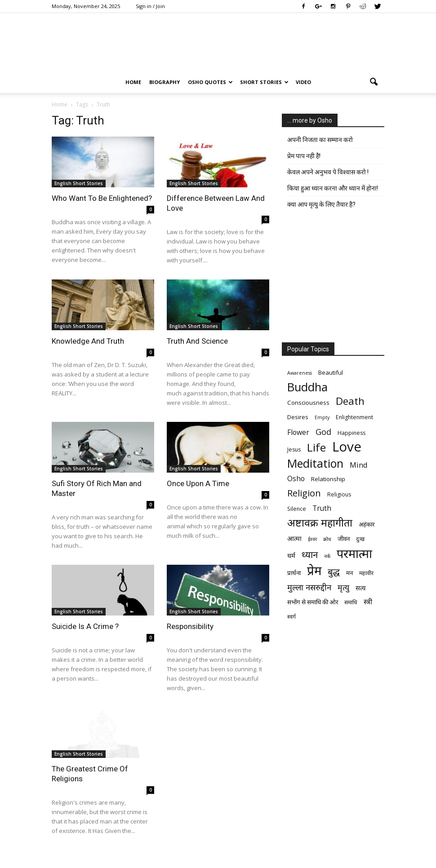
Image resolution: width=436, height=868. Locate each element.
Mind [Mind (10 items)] (359, 465)
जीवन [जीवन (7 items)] (344, 539)
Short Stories (264, 82)
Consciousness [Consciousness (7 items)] (308, 403)
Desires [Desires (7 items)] (298, 417)
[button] (374, 82)
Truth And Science (197, 341)
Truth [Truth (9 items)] (322, 508)
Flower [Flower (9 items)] (298, 432)
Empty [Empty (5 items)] (322, 417)
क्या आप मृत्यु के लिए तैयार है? (321, 204)
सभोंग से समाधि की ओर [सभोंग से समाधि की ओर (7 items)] (313, 602)
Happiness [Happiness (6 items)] (351, 433)
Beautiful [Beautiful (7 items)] (331, 372)
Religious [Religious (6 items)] (339, 494)
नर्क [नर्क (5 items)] (327, 556)
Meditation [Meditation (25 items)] (315, 463)
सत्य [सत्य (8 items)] (360, 588)
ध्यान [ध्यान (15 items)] (310, 555)
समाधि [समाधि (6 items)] (351, 602)
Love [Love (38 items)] (347, 447)
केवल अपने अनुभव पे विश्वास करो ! (328, 172)
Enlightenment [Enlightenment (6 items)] (354, 417)
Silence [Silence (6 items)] (297, 509)
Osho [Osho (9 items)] (296, 479)
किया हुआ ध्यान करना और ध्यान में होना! (333, 188)
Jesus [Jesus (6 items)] (294, 449)
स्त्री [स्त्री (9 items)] (368, 602)
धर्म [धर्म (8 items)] (291, 555)
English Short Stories (79, 183)
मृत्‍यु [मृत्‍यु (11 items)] (343, 587)
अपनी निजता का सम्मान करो (320, 140)
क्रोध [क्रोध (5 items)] (327, 539)
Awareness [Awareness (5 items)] (300, 373)
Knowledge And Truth (88, 341)
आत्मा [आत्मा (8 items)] (294, 538)
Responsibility (190, 626)
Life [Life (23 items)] (316, 447)
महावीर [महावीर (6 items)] (366, 573)
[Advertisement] (333, 278)
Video (303, 82)
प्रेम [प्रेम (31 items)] (314, 570)
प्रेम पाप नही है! (304, 156)
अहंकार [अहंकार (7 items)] (367, 524)
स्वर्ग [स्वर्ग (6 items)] (291, 617)
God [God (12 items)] (323, 432)
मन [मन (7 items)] (349, 573)
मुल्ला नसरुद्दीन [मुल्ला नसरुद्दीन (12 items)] (309, 587)
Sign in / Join (150, 6)
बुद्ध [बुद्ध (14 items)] (334, 572)
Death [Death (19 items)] (350, 401)
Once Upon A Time (198, 483)
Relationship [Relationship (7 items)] (328, 479)
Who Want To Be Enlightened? (102, 198)
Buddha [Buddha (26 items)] (307, 387)
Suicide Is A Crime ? (85, 626)
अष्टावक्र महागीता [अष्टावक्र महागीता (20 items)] (320, 523)
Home (133, 82)
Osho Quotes (210, 82)
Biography (165, 82)
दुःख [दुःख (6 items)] (360, 539)
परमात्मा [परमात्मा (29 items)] (354, 553)
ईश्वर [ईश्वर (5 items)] (312, 539)
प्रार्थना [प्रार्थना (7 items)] (294, 573)
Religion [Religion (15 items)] (304, 493)
